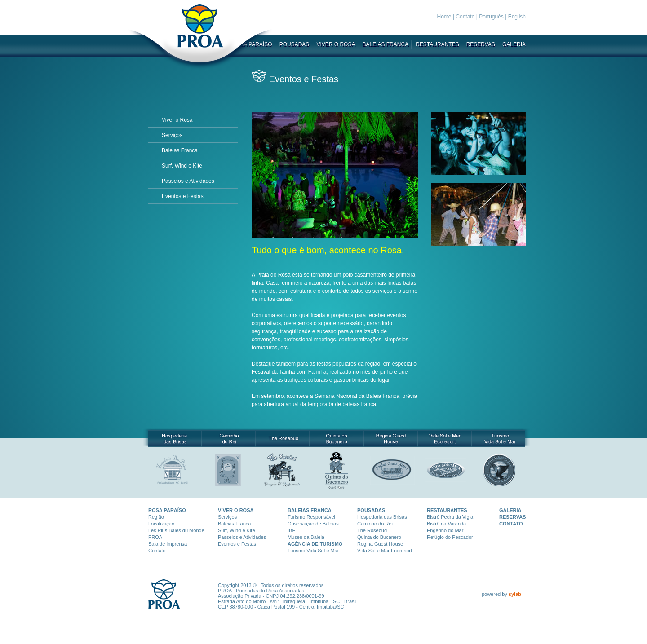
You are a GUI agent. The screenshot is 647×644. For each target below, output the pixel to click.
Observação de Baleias (313, 524)
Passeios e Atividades (188, 181)
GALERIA (514, 44)
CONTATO (511, 524)
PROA (155, 537)
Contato (465, 17)
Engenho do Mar (445, 530)
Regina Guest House (380, 544)
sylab (515, 594)
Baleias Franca (180, 150)
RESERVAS (481, 44)
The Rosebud (372, 530)
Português (491, 17)
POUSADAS (295, 44)
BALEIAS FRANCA (385, 44)
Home (444, 17)
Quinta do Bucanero (379, 537)
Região (156, 517)
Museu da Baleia (306, 537)
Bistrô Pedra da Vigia (450, 517)
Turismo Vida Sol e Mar (313, 551)
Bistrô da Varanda (446, 524)
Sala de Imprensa (168, 544)
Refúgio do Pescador (450, 537)
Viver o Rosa (177, 120)
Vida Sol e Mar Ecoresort (385, 551)
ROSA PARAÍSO (167, 510)
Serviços (172, 135)
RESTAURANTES (437, 44)
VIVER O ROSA (336, 44)
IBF (291, 530)
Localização (161, 524)
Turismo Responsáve (311, 517)
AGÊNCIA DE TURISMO (315, 544)
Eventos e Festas (183, 196)
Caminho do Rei (375, 524)
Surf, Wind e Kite (182, 166)
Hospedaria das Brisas (382, 517)
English (517, 17)
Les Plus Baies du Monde (176, 530)
